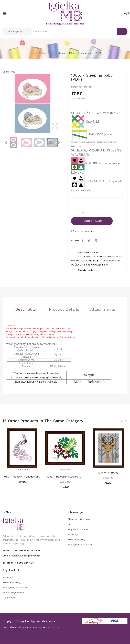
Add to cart (93, 221)
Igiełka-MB (65, 482)
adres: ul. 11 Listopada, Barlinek (21, 551)
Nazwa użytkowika (13, 593)
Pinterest (96, 241)
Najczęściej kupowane (80, 544)
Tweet (89, 241)
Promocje (73, 534)
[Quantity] (76, 211)
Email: (7, 556)
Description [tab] (26, 310)
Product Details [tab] (64, 310)
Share (83, 241)
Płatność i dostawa (79, 519)
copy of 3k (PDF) (108, 473)
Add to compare (83, 231)
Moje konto (9, 598)
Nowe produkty (76, 539)
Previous (2, 104)
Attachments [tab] (103, 310)
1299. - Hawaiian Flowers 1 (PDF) (65, 477)
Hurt (70, 524)
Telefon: (18, 563)
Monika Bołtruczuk (90, 382)
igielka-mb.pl (28, 621)
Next (63, 104)
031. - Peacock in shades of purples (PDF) (22, 477)
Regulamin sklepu (78, 529)
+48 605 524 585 (24, 563)
